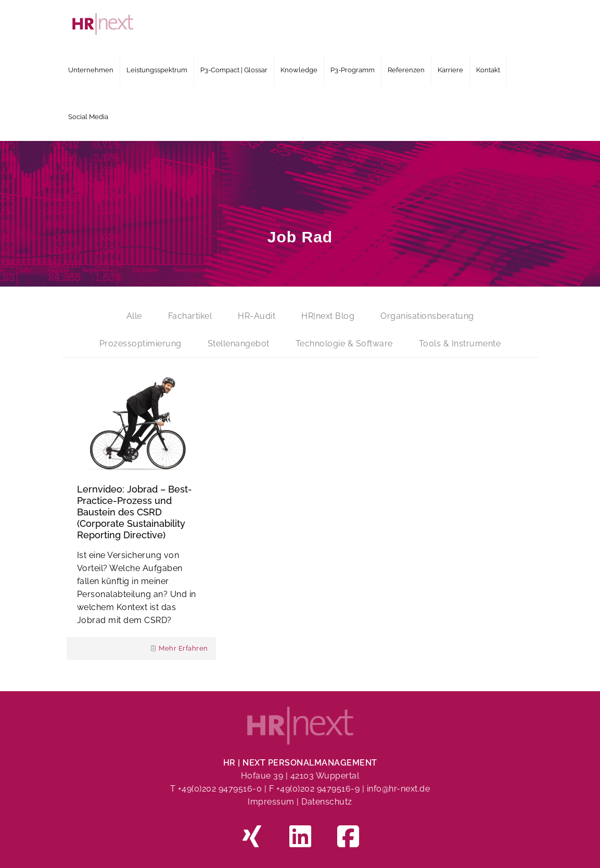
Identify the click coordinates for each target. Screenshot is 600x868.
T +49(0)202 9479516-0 (217, 789)
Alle (134, 316)
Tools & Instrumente (460, 344)
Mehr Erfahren (183, 648)
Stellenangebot (239, 344)
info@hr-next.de (399, 789)
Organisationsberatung (427, 316)
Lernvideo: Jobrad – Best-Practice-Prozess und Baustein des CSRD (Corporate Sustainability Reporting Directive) (135, 512)
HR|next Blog (328, 316)
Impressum (271, 802)
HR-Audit (257, 316)
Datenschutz (327, 802)
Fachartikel (190, 316)
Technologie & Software (344, 344)
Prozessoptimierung (141, 344)
